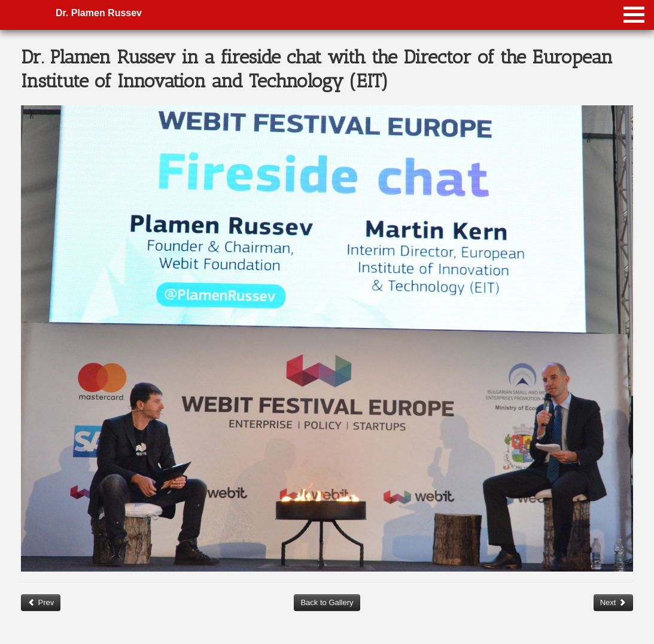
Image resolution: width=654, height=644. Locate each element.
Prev (41, 602)
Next (613, 602)
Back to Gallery (327, 602)
